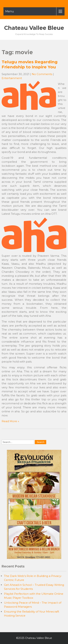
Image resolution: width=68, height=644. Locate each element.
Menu (10, 11)
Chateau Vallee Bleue (34, 28)
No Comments (42, 74)
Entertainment (12, 78)
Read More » (10, 421)
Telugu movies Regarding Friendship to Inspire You (30, 64)
